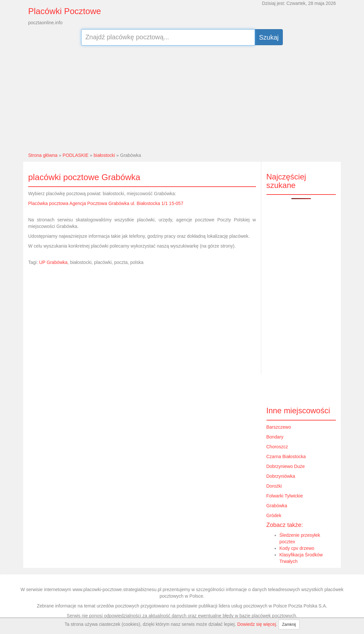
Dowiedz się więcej (257, 624)
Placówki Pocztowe (65, 11)
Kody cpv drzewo (297, 548)
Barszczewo (279, 427)
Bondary (275, 437)
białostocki (104, 155)
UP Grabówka (53, 262)
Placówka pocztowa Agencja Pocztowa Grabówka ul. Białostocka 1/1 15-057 (106, 203)
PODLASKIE (75, 155)
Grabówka (277, 506)
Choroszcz (277, 447)
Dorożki (274, 486)
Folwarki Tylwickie (285, 496)
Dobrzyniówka (281, 476)
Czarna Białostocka (286, 457)
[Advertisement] (182, 98)
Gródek (274, 515)
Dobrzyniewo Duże (286, 466)
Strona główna (43, 155)
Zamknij (289, 625)
